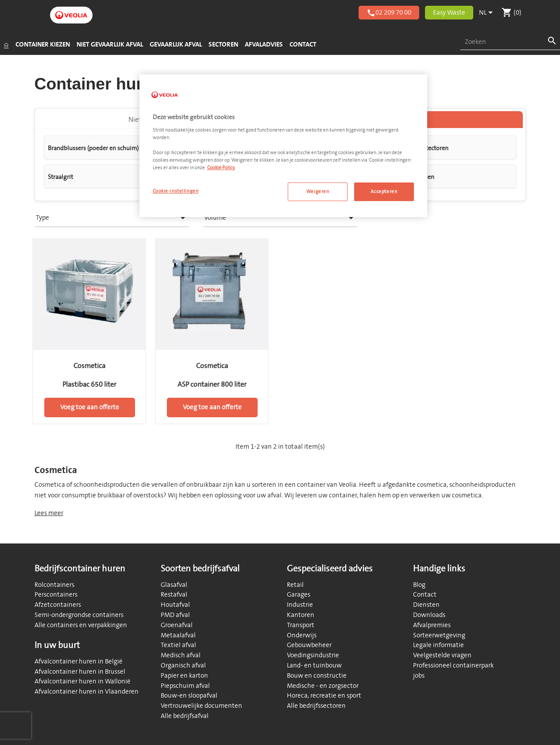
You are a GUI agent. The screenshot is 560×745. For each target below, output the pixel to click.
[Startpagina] (6, 45)
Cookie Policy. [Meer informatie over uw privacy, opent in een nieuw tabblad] (221, 168)
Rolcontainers (54, 585)
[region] (283, 146)
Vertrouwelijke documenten (201, 706)
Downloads (429, 615)
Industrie (300, 605)
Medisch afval (181, 655)
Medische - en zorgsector (323, 686)
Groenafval (177, 625)
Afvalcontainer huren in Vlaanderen (87, 692)
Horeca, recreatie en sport (324, 696)
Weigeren (318, 192)
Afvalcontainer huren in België (79, 662)
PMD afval (175, 615)
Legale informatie (438, 645)
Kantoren (301, 615)
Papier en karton (184, 676)
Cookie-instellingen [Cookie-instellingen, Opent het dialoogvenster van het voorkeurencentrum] (176, 191)
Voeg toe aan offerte (90, 407)
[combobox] (510, 42)
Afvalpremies (432, 625)
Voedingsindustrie (313, 655)
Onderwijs (302, 635)
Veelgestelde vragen (442, 655)
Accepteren (384, 192)
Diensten (426, 605)
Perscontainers (56, 595)
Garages (299, 595)
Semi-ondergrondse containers (79, 615)
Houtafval (175, 605)
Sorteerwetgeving (439, 635)
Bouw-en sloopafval (189, 696)
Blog (419, 585)
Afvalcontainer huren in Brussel (80, 672)
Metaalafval (178, 635)
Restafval (174, 595)
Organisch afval (183, 665)
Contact (425, 595)
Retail (295, 585)
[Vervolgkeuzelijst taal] (487, 13)
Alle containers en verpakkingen (81, 625)
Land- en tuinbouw (314, 665)
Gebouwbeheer (309, 645)
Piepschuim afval (185, 686)
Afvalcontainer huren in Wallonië (83, 681)
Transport (301, 625)
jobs (419, 676)
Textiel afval (178, 645)
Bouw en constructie (317, 676)
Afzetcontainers (58, 605)
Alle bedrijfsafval (185, 716)
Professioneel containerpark (453, 665)
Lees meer (49, 513)
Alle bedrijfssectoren (316, 706)
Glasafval (174, 585)
